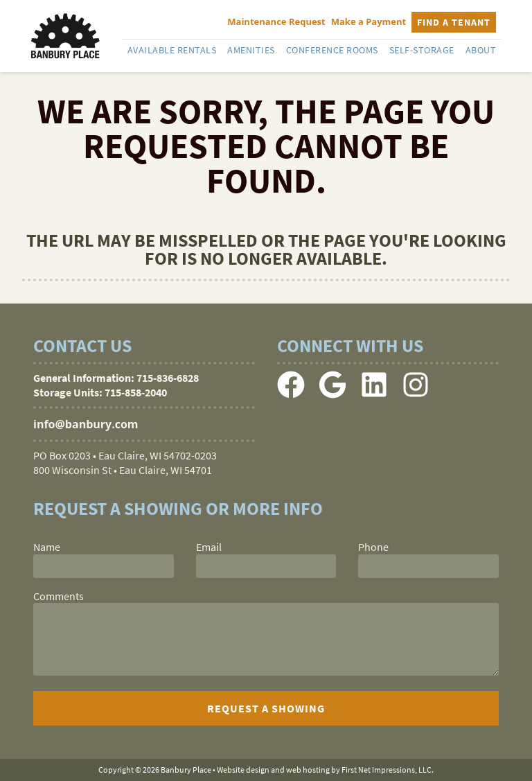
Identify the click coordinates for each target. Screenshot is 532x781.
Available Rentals (172, 50)
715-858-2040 (136, 392)
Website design (243, 770)
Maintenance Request (276, 21)
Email (209, 547)
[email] (266, 566)
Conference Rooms (332, 50)
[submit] (266, 708)
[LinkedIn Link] (374, 394)
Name (47, 547)
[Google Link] (332, 394)
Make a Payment (369, 21)
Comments (59, 596)
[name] (104, 566)
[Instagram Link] (416, 394)
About (481, 50)
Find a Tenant (454, 22)
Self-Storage (422, 50)
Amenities (251, 50)
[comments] (266, 639)
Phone (373, 547)
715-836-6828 (168, 378)
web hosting (308, 770)
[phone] (428, 566)
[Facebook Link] (291, 394)
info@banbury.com (86, 424)
